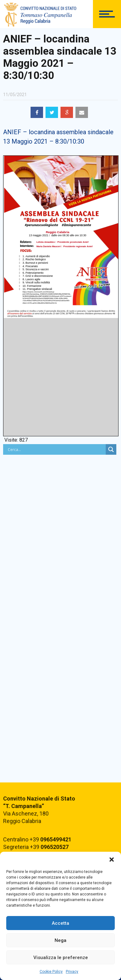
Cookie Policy (51, 972)
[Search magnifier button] (111, 449)
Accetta (60, 923)
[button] (112, 860)
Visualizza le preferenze (61, 958)
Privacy (72, 972)
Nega (60, 940)
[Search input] (56, 449)
